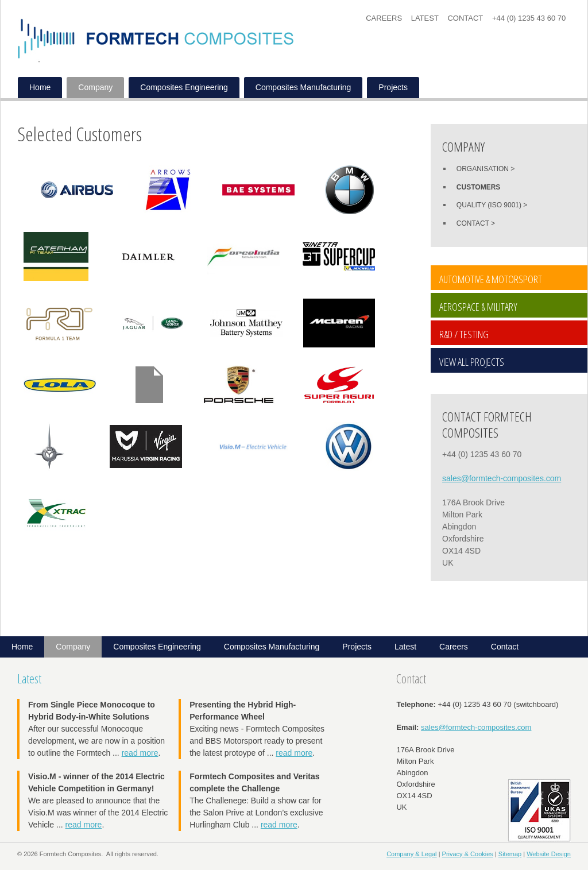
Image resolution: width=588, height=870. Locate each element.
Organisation (483, 169)
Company (95, 87)
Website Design (549, 854)
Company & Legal (411, 854)
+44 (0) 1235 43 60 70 (529, 18)
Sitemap (510, 854)
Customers (478, 187)
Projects (393, 87)
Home (40, 87)
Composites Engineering (184, 87)
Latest (425, 18)
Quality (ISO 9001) (489, 205)
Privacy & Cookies (468, 854)
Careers (384, 18)
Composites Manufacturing (303, 87)
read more (140, 753)
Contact (465, 18)
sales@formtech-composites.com (502, 478)
